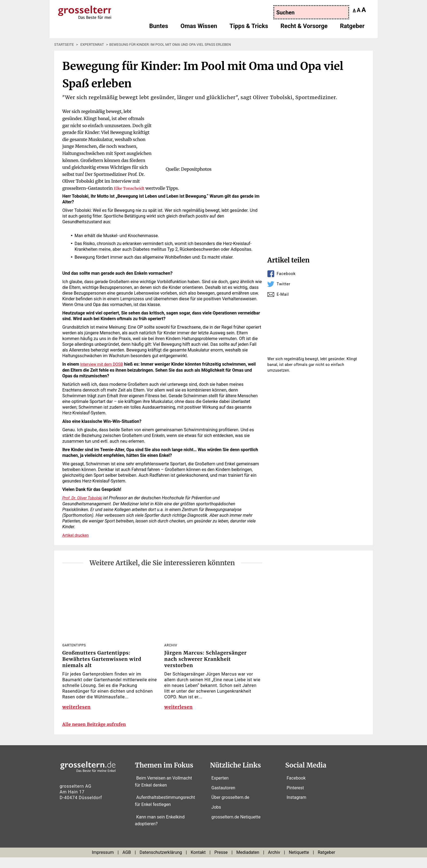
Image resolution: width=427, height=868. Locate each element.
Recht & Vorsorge (304, 29)
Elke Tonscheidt (131, 188)
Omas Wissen (199, 29)
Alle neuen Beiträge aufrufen (100, 735)
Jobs (216, 818)
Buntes (159, 29)
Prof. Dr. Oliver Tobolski (84, 498)
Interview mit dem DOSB (104, 364)
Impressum (103, 863)
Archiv (274, 863)
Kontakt (198, 863)
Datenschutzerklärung (161, 863)
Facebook (287, 273)
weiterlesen (78, 711)
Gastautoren (223, 798)
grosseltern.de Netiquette (236, 828)
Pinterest (295, 798)
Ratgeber (352, 29)
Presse (221, 863)
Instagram (297, 808)
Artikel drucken (77, 535)
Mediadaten (248, 863)
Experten (220, 789)
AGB (127, 863)
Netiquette (299, 863)
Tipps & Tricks (249, 29)
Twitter (284, 284)
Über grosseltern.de (230, 808)
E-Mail (283, 294)
